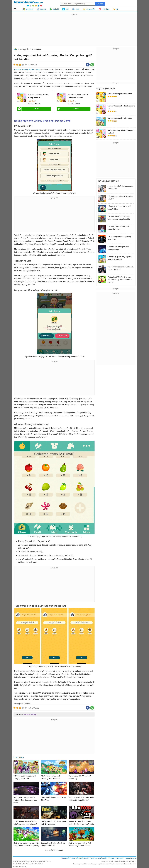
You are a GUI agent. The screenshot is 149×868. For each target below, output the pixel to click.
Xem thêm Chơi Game (54, 850)
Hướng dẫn (25, 49)
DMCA (134, 858)
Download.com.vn (15, 50)
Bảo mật (94, 858)
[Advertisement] (74, 32)
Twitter (127, 858)
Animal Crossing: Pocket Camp (27, 69)
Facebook (120, 858)
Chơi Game (37, 49)
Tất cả (16, 9)
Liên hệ (111, 858)
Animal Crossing (30, 714)
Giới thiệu (75, 858)
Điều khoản (85, 858)
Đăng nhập (66, 858)
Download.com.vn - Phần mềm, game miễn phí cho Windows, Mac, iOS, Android (28, 4)
